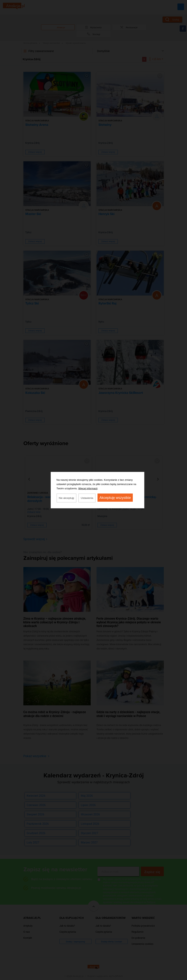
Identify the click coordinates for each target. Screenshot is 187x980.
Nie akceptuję (67, 498)
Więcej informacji (88, 488)
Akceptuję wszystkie (115, 497)
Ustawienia (87, 498)
